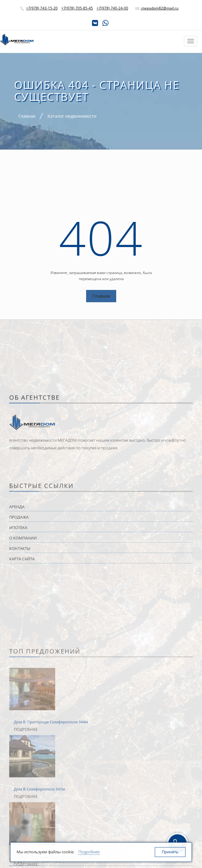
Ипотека (18, 795)
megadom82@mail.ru (159, 8)
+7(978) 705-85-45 (77, 8)
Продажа (19, 785)
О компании (23, 806)
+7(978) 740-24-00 (112, 8)
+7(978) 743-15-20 (42, 8)
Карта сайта (22, 827)
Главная (101, 296)
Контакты (20, 816)
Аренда (17, 775)
